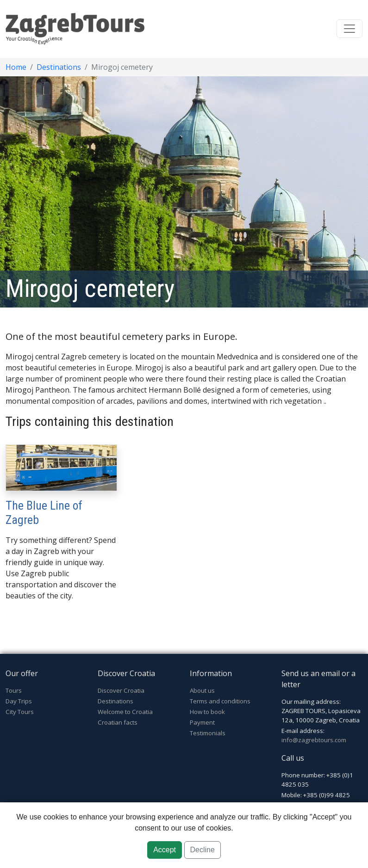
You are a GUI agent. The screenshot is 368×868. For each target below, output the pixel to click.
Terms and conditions (220, 701)
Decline (203, 850)
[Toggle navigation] (349, 29)
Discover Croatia (121, 690)
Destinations (59, 67)
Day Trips (19, 701)
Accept (165, 850)
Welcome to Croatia (125, 712)
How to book (207, 712)
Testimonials (208, 733)
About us (202, 690)
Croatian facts (118, 722)
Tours (14, 690)
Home (16, 67)
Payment (202, 722)
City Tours (20, 712)
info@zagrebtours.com (314, 740)
